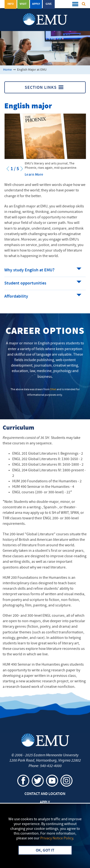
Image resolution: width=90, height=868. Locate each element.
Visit (23, 4)
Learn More (34, 175)
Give (49, 4)
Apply (36, 4)
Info (11, 4)
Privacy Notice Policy (57, 838)
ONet (53, 389)
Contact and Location (45, 794)
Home (7, 70)
